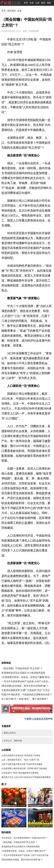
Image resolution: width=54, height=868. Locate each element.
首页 (26, 3)
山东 (37, 3)
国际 (49, 3)
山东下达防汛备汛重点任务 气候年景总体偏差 (22, 764)
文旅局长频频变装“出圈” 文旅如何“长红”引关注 (26, 690)
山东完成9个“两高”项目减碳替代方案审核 (20, 773)
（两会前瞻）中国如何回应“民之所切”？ (22, 668)
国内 (43, 3)
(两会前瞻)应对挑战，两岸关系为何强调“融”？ (25, 686)
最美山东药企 (10, 733)
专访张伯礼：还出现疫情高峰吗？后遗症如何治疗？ (25, 838)
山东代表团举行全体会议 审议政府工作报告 (21, 755)
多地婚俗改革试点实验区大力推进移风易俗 (23, 673)
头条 (32, 3)
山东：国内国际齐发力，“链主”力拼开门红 (20, 760)
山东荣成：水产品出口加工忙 (14, 826)
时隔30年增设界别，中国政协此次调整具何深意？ (27, 695)
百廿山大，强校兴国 (13, 741)
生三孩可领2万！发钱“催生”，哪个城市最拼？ (25, 699)
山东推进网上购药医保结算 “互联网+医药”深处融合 (24, 769)
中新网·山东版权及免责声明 (38, 719)
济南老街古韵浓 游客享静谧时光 (40, 805)
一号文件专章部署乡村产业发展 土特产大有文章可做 (25, 855)
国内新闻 (12, 11)
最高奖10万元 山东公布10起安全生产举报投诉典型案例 (26, 777)
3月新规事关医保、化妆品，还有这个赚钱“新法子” (27, 677)
